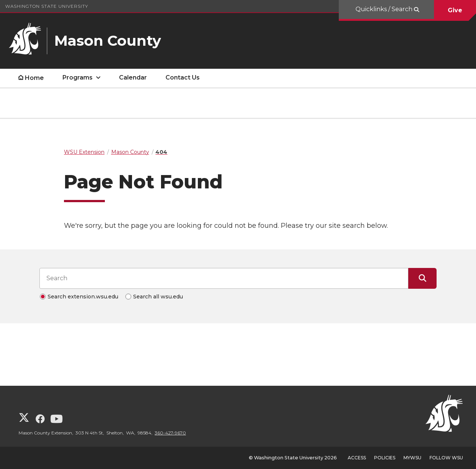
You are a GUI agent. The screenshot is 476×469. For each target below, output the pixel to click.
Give (455, 10)
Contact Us (183, 77)
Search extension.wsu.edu (83, 297)
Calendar (133, 77)
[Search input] (224, 278)
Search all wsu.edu (158, 297)
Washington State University (47, 6)
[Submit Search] (422, 278)
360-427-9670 (170, 433)
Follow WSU (446, 458)
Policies (385, 458)
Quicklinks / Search (385, 9)
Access (357, 458)
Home (34, 78)
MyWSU (412, 458)
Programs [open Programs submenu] (78, 77)
